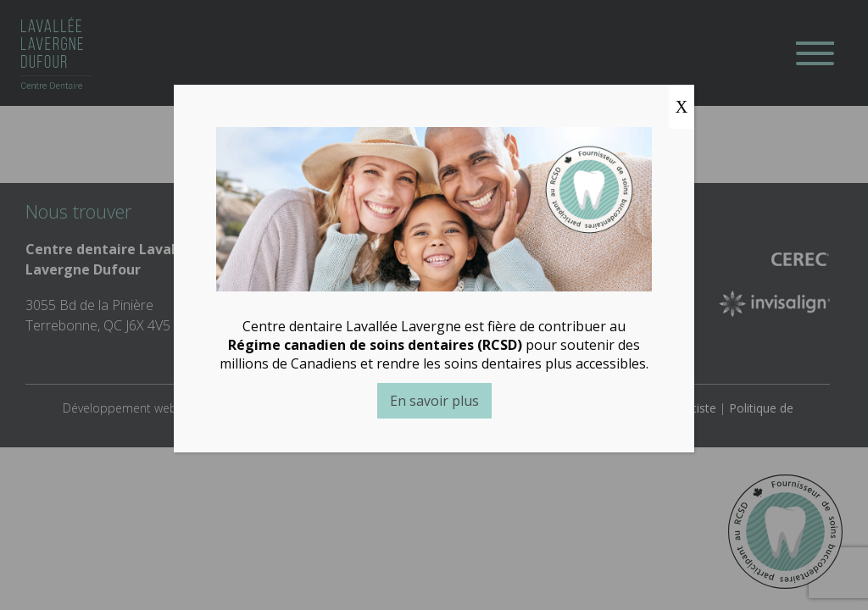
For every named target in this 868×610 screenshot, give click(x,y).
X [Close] (682, 107)
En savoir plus (434, 401)
